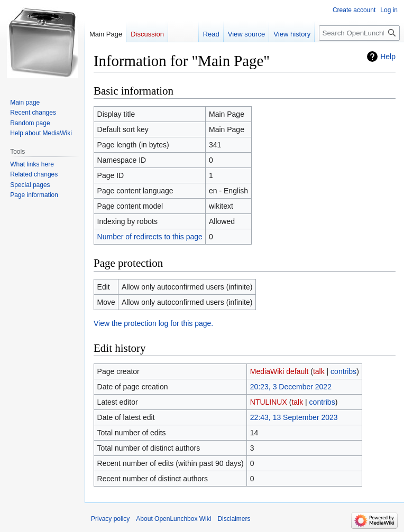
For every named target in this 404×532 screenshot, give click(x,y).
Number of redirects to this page (150, 237)
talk (319, 371)
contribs (343, 371)
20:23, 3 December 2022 (291, 387)
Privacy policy (110, 519)
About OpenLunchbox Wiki (173, 519)
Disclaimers (234, 519)
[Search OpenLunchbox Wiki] (359, 33)
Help (388, 57)
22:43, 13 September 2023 (294, 417)
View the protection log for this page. (153, 323)
